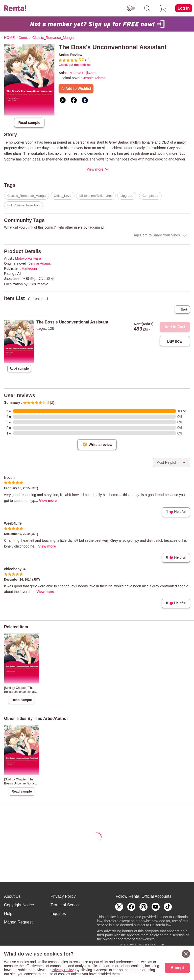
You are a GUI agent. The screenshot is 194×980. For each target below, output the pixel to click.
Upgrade (127, 196)
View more (95, 169)
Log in (184, 8)
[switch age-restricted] (131, 8)
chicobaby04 (15, 569)
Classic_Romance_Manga (27, 196)
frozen (9, 478)
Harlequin (29, 268)
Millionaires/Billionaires (96, 196)
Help (8, 914)
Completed (150, 196)
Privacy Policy (63, 896)
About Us (12, 896)
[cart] (163, 8)
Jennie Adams (94, 78)
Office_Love (63, 196)
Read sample (29, 123)
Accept (177, 968)
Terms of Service (66, 905)
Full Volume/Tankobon (23, 205)
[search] (147, 8)
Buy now (175, 341)
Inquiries (58, 914)
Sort (182, 309)
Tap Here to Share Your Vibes (157, 235)
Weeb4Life (13, 523)
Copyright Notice (19, 905)
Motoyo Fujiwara (83, 73)
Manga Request (18, 922)
